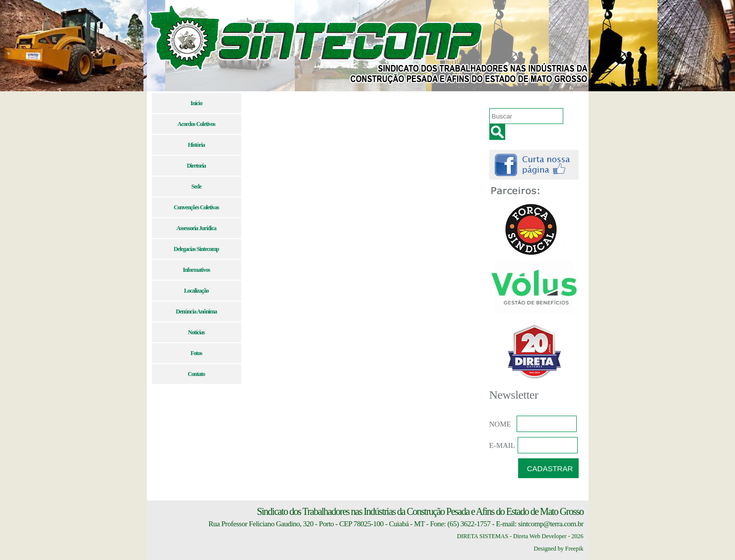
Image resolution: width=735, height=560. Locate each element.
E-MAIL (502, 445)
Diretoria (196, 166)
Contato (196, 374)
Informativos (196, 270)
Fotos (196, 353)
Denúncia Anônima (196, 311)
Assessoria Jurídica (197, 228)
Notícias (196, 332)
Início (196, 103)
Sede (197, 187)
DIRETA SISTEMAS (483, 536)
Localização (197, 291)
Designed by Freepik (559, 549)
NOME (500, 424)
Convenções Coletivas (196, 207)
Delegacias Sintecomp (196, 249)
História (197, 145)
